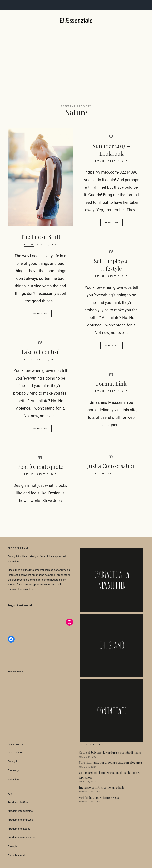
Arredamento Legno (19, 829)
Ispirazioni (13, 779)
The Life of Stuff (40, 237)
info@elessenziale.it (22, 589)
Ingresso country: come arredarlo (102, 787)
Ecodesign (13, 770)
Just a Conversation (111, 466)
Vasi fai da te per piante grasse (99, 797)
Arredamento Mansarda (21, 837)
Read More (40, 313)
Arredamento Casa (18, 802)
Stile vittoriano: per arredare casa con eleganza (110, 762)
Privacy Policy (15, 671)
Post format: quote (40, 466)
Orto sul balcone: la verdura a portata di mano (110, 752)
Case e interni (15, 752)
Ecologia (12, 846)
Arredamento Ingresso (20, 820)
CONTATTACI (112, 711)
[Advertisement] (76, 61)
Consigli (12, 761)
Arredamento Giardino (20, 811)
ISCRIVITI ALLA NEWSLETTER (112, 580)
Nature (29, 244)
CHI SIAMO (112, 645)
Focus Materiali (16, 855)
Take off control (40, 352)
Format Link (111, 383)
